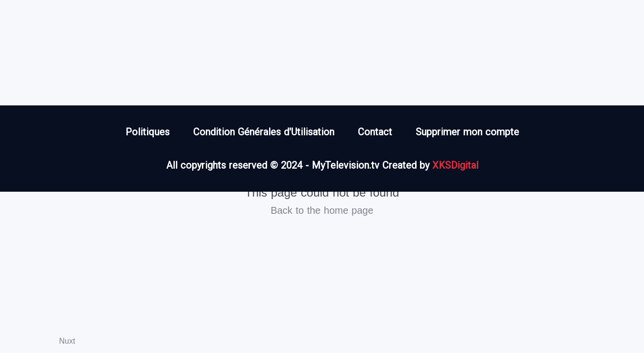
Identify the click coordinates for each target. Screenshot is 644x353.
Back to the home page (322, 210)
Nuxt (67, 341)
